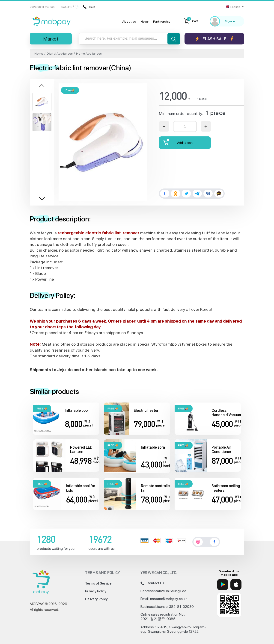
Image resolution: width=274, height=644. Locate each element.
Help (89, 7)
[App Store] (236, 585)
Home (39, 53)
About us (129, 21)
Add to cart (178, 142)
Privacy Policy (96, 591)
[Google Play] (223, 585)
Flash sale (214, 39)
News (144, 21)
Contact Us (152, 583)
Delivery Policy (96, 599)
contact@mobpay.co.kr (168, 599)
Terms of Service (98, 583)
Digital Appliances (60, 53)
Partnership (162, 21)
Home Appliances (89, 53)
